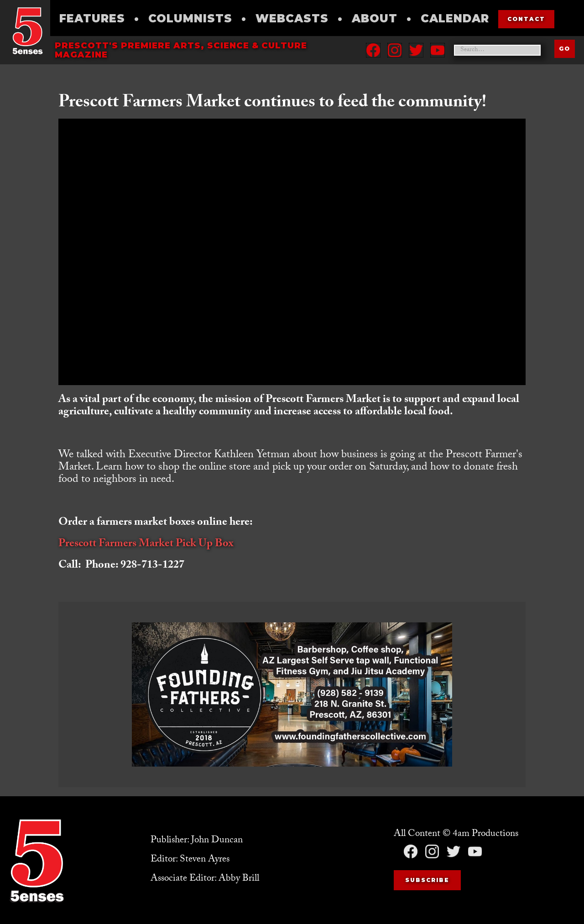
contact (526, 19)
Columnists (190, 18)
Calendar (455, 18)
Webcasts (292, 18)
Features (92, 18)
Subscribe (427, 880)
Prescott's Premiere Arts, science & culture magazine (181, 50)
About (375, 18)
